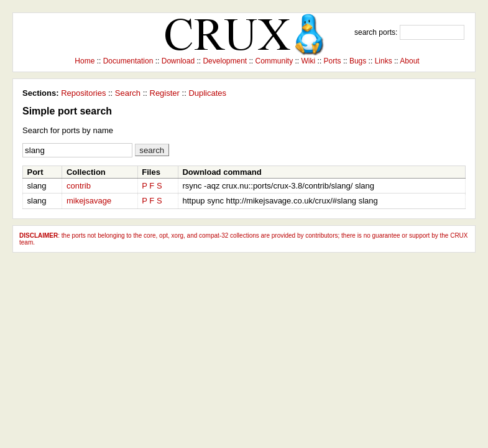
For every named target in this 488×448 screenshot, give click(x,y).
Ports (333, 61)
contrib (79, 186)
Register (165, 93)
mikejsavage (89, 201)
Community (274, 61)
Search (128, 93)
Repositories (83, 93)
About (409, 61)
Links (384, 61)
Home (85, 61)
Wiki (309, 61)
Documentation (128, 61)
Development (225, 61)
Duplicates (207, 93)
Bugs (358, 61)
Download (178, 61)
